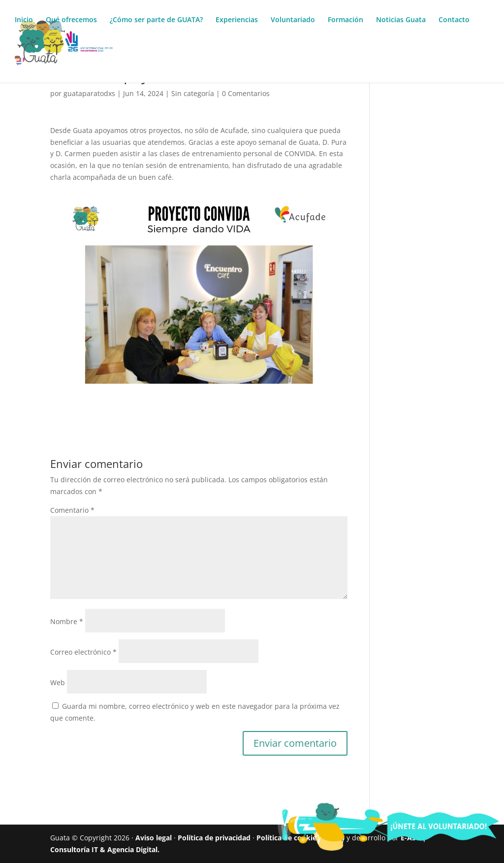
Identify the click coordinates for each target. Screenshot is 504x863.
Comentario (72, 510)
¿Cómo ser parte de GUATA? (156, 20)
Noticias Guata (401, 20)
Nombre (67, 621)
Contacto (454, 20)
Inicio (24, 20)
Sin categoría (193, 93)
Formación (346, 20)
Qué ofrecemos (71, 20)
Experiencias (237, 20)
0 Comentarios (246, 93)
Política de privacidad (214, 838)
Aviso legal (154, 838)
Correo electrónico (83, 652)
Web (58, 682)
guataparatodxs (89, 93)
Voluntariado (293, 20)
